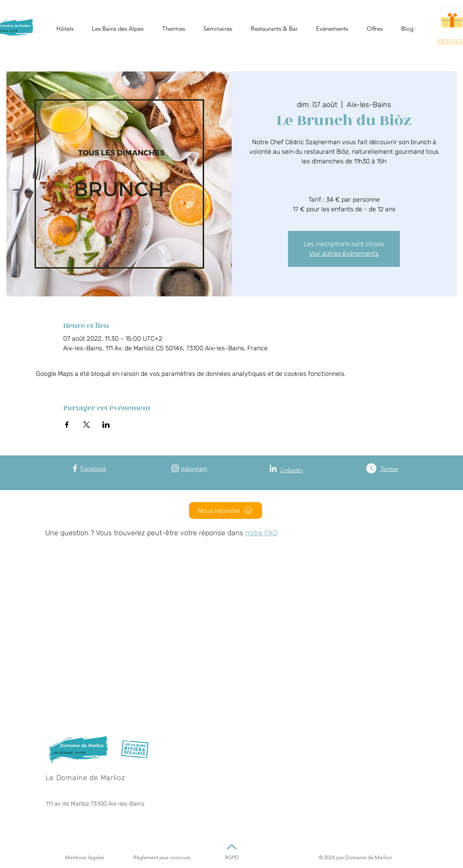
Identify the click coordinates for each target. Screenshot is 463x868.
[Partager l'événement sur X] (86, 425)
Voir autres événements (344, 253)
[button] (65, 29)
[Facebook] (75, 468)
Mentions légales (85, 857)
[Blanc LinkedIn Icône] (273, 468)
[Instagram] (175, 468)
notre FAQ (261, 533)
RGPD (232, 857)
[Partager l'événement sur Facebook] (67, 425)
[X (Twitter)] (371, 468)
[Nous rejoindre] (226, 510)
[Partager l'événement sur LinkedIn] (106, 425)
